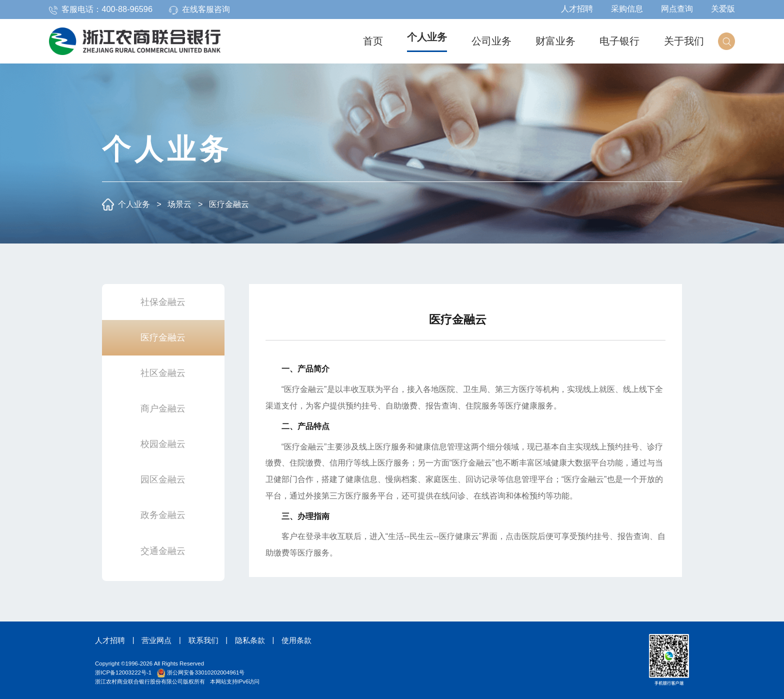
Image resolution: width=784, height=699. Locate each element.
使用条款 (296, 640)
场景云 (179, 204)
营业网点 (156, 640)
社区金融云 (163, 373)
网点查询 (677, 8)
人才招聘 (577, 8)
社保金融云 (163, 302)
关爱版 (723, 8)
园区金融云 (163, 479)
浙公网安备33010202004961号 (201, 672)
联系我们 (203, 640)
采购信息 (627, 8)
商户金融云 (163, 408)
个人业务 (427, 37)
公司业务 (491, 41)
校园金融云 (163, 444)
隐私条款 (250, 640)
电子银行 (619, 41)
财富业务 (555, 41)
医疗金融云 (229, 204)
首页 (373, 41)
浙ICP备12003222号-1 (123, 672)
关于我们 (684, 41)
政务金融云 (163, 515)
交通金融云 (163, 551)
